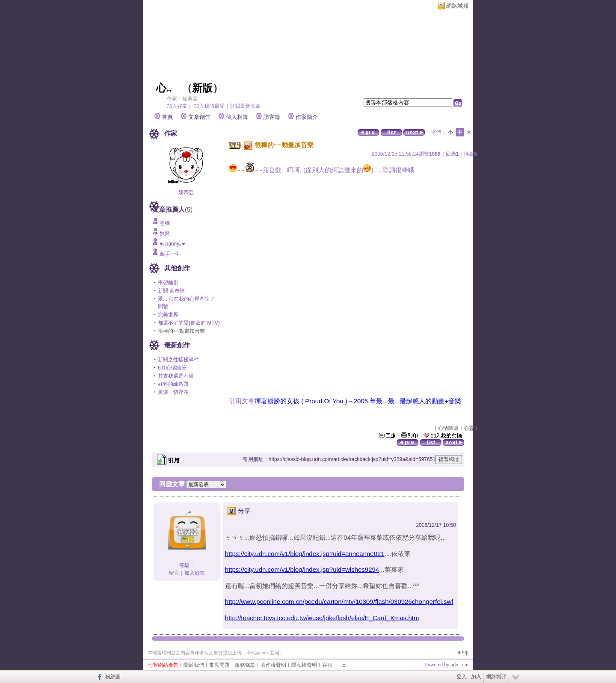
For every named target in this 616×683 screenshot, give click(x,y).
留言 (174, 573)
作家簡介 (307, 117)
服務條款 (245, 665)
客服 (327, 665)
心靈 (469, 428)
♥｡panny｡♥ (172, 244)
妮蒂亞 (186, 192)
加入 (476, 677)
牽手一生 (170, 254)
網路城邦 (457, 6)
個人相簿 (237, 117)
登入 (462, 677)
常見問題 (219, 665)
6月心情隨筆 (172, 368)
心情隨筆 (448, 428)
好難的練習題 (173, 384)
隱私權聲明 (304, 665)
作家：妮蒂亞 (182, 99)
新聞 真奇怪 (171, 291)
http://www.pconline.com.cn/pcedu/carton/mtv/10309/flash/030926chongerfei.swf (339, 602)
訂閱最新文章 (245, 106)
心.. (164, 88)
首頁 (167, 117)
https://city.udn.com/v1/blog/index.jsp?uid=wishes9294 (302, 569)
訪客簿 (272, 117)
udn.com (459, 665)
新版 (202, 88)
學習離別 (168, 283)
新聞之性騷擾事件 (178, 360)
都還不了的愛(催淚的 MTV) (189, 323)
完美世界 (168, 315)
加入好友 (177, 106)
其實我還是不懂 (176, 376)
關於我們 (194, 665)
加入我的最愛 (209, 106)
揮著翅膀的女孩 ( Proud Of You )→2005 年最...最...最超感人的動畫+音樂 (358, 401)
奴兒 (165, 234)
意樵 (165, 223)
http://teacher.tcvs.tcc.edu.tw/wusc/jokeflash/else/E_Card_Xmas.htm (322, 618)
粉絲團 (113, 677)
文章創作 (199, 117)
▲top (463, 652)
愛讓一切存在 (173, 392)
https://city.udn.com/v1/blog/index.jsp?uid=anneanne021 (305, 554)
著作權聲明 (273, 665)
